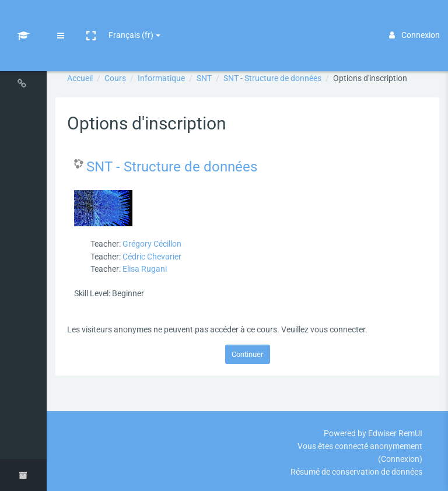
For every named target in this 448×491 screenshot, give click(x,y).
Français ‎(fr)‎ (131, 19)
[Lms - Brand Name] (24, 19)
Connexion (414, 19)
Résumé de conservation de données (356, 472)
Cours (115, 78)
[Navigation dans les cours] (23, 54)
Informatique (161, 78)
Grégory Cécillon (152, 244)
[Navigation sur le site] (23, 86)
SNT (204, 78)
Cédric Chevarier (152, 257)
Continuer (247, 354)
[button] (91, 19)
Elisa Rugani (145, 269)
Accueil (80, 78)
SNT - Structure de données (272, 78)
